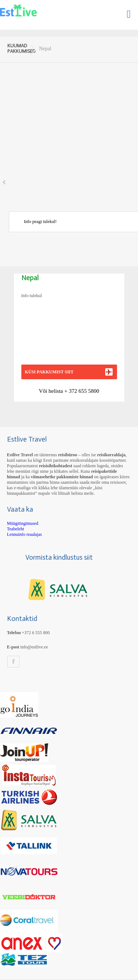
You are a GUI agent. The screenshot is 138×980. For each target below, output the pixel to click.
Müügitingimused (23, 523)
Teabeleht (15, 529)
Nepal (45, 49)
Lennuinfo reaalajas (24, 534)
